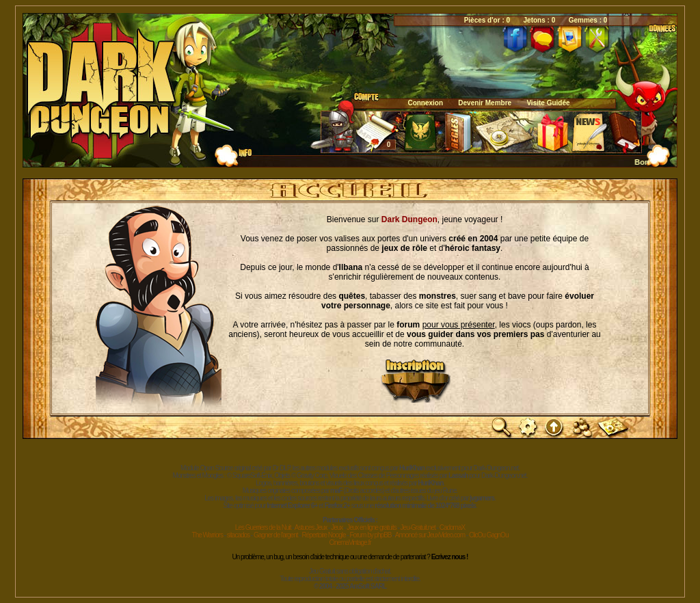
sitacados (238, 535)
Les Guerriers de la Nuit (263, 527)
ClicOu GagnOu (489, 535)
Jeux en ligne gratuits (372, 527)
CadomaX (452, 527)
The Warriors (207, 535)
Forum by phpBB (370, 535)
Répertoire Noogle (323, 535)
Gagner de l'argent (276, 535)
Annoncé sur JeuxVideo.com (430, 535)
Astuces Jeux (311, 527)
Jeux (337, 527)
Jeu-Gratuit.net (418, 527)
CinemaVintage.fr (350, 542)
